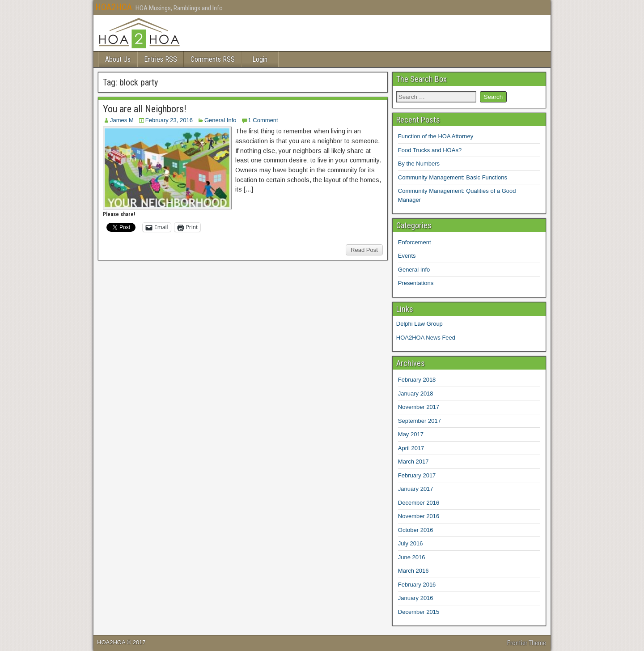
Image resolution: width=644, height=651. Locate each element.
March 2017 (413, 462)
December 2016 (419, 503)
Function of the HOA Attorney (436, 136)
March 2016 (413, 571)
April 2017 (411, 448)
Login (260, 59)
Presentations (416, 283)
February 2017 (417, 475)
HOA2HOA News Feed (426, 338)
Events (407, 256)
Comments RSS (213, 59)
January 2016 (416, 598)
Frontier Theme (527, 643)
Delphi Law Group (419, 324)
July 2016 (411, 543)
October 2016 (416, 530)
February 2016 (417, 585)
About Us (118, 59)
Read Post (364, 250)
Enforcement (415, 242)
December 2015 (419, 612)
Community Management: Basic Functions (453, 177)
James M (122, 120)
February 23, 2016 (169, 120)
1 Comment (263, 120)
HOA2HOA (114, 7)
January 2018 (416, 394)
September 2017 (419, 421)
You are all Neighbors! (145, 109)
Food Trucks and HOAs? (430, 150)
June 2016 (412, 557)
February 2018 (417, 380)
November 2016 (419, 516)
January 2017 (416, 489)
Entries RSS (161, 59)
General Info (220, 120)
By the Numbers (419, 164)
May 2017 (411, 434)
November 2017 (419, 407)
